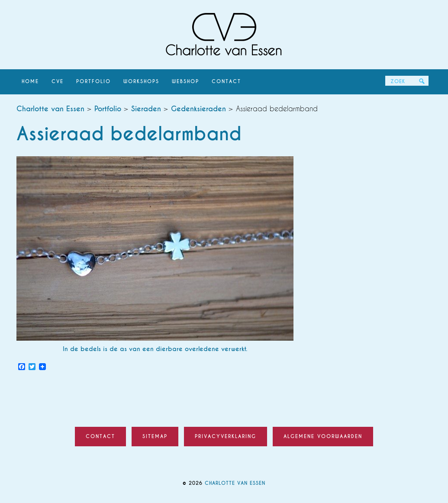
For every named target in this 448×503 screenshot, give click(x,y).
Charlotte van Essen (224, 35)
